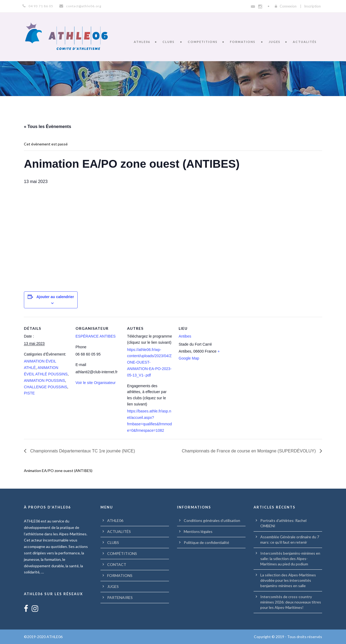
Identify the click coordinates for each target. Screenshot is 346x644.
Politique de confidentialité (206, 542)
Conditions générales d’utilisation (212, 520)
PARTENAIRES (120, 597)
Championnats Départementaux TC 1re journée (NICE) (82, 451)
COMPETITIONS (203, 42)
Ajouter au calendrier (55, 297)
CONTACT (117, 564)
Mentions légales (198, 531)
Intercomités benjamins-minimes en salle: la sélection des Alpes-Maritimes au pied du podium (290, 559)
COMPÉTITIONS (122, 553)
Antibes (185, 336)
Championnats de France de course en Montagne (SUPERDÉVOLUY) (249, 451)
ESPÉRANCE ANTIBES (95, 336)
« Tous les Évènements (48, 127)
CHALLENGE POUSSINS (46, 387)
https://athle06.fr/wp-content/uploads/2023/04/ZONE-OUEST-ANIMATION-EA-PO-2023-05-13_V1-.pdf (149, 362)
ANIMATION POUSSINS (44, 380)
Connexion (288, 6)
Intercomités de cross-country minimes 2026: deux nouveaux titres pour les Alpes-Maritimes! (291, 602)
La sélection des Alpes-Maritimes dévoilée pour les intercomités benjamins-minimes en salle (288, 580)
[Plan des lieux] (259, 354)
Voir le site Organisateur (95, 383)
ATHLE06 (142, 42)
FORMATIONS (243, 42)
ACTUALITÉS (305, 42)
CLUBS (169, 42)
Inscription (312, 6)
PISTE (29, 393)
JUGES (275, 42)
